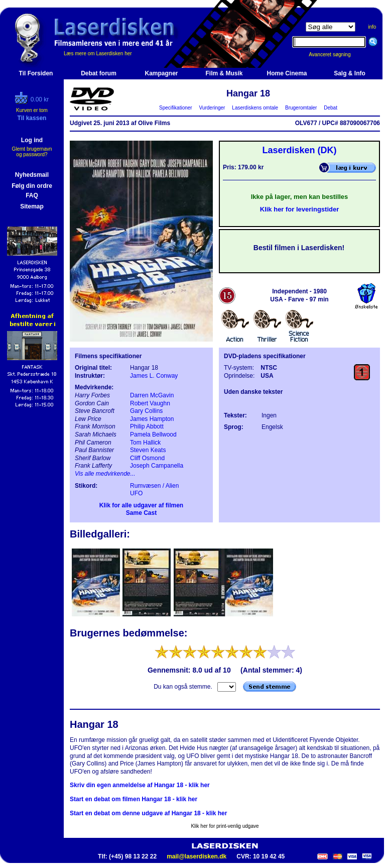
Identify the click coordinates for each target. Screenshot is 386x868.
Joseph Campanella (157, 466)
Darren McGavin (152, 395)
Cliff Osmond (147, 458)
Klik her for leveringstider (300, 209)
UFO (136, 493)
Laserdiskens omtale (255, 108)
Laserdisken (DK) (299, 150)
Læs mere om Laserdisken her (98, 53)
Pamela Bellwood (153, 435)
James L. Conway (154, 376)
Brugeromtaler (301, 108)
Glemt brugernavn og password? (32, 152)
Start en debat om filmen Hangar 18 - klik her (134, 799)
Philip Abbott (147, 426)
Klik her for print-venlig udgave (225, 826)
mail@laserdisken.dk (197, 856)
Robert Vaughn (150, 403)
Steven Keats (148, 450)
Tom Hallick (145, 443)
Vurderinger (212, 108)
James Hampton (152, 419)
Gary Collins (146, 411)
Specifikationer (176, 108)
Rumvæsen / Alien (154, 486)
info (372, 27)
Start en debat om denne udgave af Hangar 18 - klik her (148, 813)
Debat (331, 108)
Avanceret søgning (335, 55)
